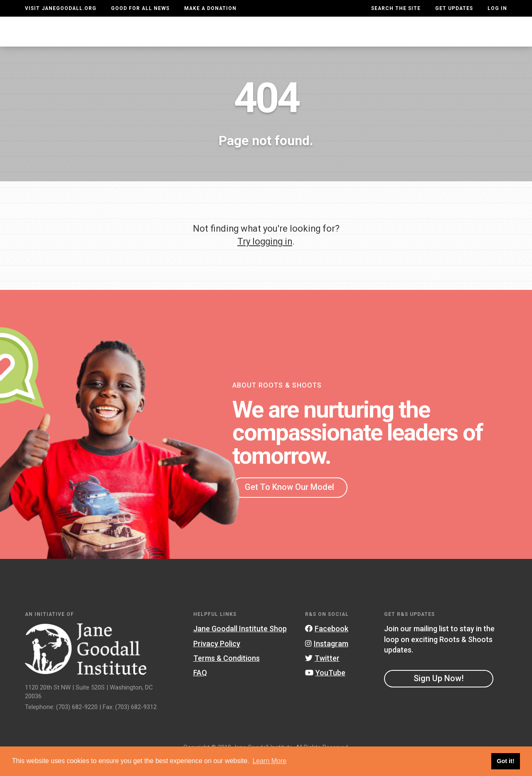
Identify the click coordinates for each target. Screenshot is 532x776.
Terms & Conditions (227, 675)
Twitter (322, 675)
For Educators (265, 39)
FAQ (200, 689)
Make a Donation (210, 8)
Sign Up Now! (439, 695)
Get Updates (454, 8)
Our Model (326, 39)
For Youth (204, 39)
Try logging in (265, 258)
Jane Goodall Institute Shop (240, 645)
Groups (421, 39)
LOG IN (497, 8)
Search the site (396, 8)
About (160, 39)
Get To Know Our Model (289, 504)
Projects (377, 39)
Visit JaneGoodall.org (61, 8)
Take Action (477, 40)
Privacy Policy (217, 660)
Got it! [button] (505, 761)
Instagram (327, 660)
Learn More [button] (269, 761)
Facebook (327, 645)
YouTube (325, 689)
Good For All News (140, 8)
